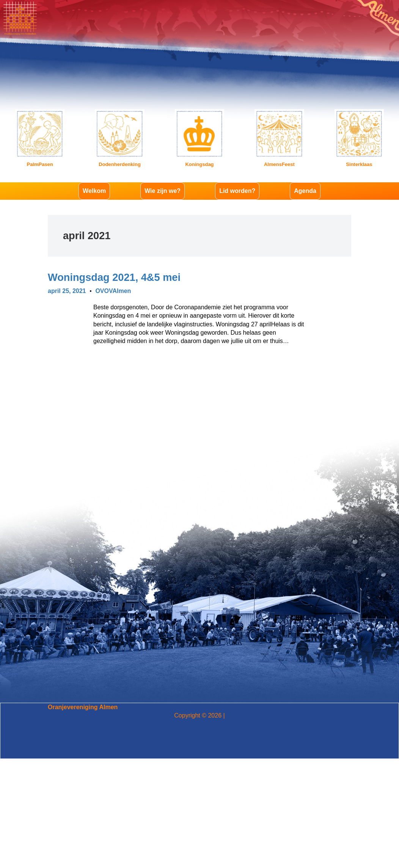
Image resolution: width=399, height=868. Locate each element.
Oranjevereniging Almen (83, 707)
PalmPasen (40, 164)
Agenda (305, 191)
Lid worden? (237, 191)
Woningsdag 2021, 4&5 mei (114, 277)
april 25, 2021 (67, 291)
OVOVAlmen (113, 291)
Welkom (94, 191)
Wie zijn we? (163, 191)
